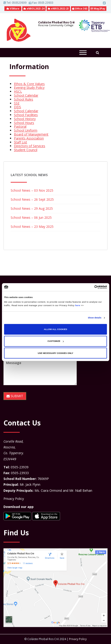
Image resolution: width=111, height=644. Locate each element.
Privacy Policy (14, 499)
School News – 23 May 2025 (32, 227)
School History (25, 119)
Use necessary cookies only (55, 353)
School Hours (24, 123)
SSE (17, 103)
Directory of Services (30, 146)
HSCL (18, 91)
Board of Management (31, 134)
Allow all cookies (55, 329)
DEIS (17, 107)
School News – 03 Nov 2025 (32, 190)
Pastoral (20, 126)
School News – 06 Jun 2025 (31, 217)
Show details (95, 318)
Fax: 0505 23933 (41, 3)
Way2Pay (98, 9)
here (78, 305)
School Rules (24, 99)
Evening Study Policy (29, 87)
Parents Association (29, 138)
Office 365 (80, 9)
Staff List (21, 142)
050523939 (19, 3)
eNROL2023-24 (34, 9)
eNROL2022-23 (58, 9)
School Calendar (26, 95)
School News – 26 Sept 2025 (32, 199)
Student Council (26, 150)
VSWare (13, 9)
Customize (56, 341)
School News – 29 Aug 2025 (32, 208)
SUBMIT (15, 396)
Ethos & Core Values (29, 84)
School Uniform (26, 130)
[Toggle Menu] (83, 52)
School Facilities (26, 115)
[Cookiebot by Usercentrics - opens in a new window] (87, 287)
